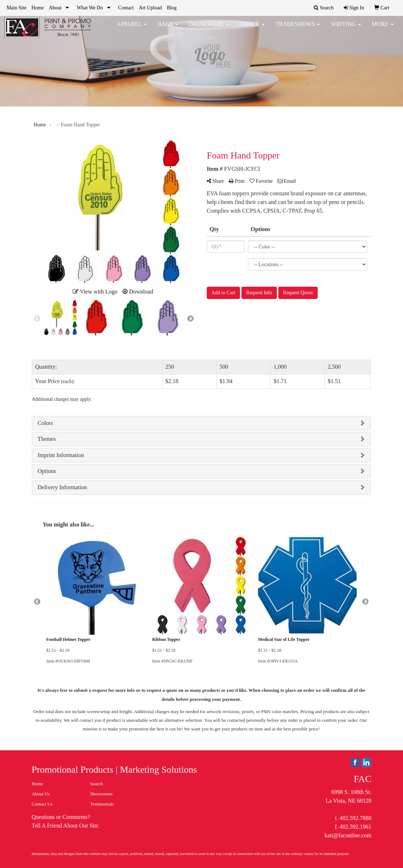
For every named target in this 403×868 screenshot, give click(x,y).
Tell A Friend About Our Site (65, 826)
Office (252, 29)
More (383, 29)
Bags (168, 29)
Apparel (132, 29)
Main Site (16, 8)
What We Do (90, 8)
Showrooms (101, 794)
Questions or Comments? (61, 817)
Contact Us (42, 804)
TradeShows (298, 29)
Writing (346, 29)
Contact (126, 8)
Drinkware (209, 29)
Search (96, 784)
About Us (41, 794)
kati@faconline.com (348, 835)
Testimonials (102, 804)
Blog (172, 8)
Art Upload (150, 8)
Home (38, 8)
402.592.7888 (355, 818)
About (55, 8)
